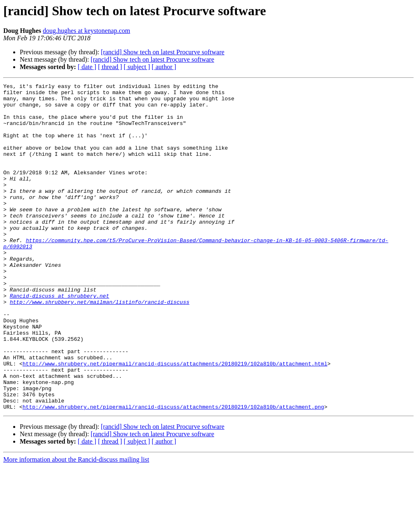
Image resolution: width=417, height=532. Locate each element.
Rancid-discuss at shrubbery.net (60, 339)
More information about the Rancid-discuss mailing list (76, 525)
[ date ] (87, 67)
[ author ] (164, 67)
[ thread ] (110, 67)
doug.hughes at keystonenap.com (86, 31)
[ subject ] (137, 67)
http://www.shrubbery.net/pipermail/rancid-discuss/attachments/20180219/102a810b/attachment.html (175, 420)
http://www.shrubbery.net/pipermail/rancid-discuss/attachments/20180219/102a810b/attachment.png (173, 472)
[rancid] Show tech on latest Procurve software (162, 52)
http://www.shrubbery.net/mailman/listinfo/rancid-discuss (100, 346)
